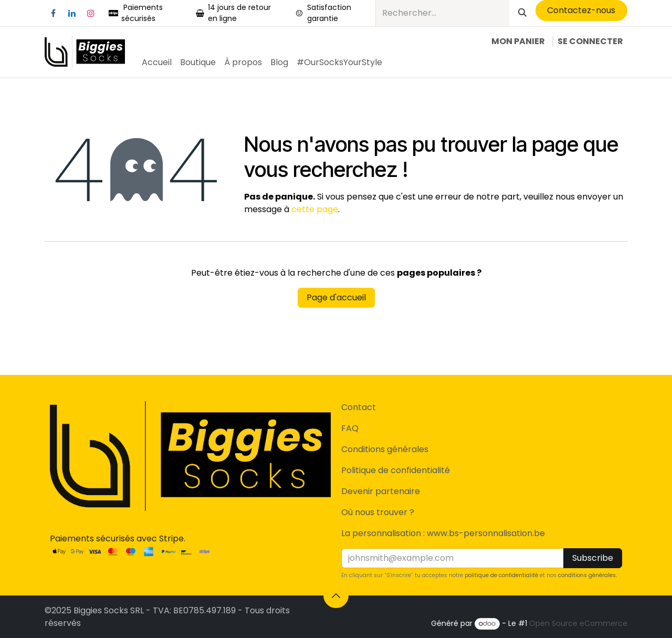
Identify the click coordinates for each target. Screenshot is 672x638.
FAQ (350, 428)
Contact (359, 407)
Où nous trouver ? (378, 512)
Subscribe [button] (593, 558)
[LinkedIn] (72, 13)
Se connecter (590, 41)
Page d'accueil (336, 297)
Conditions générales (385, 449)
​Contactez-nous (581, 10)
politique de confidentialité (501, 575)
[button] (336, 595)
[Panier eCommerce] (518, 41)
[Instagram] (91, 13)
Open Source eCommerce (578, 623)
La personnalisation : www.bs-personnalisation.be (443, 533)
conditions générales (587, 575)
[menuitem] (157, 62)
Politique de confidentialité (396, 470)
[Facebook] (53, 13)
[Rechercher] (522, 13)
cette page (315, 209)
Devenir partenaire (381, 491)
